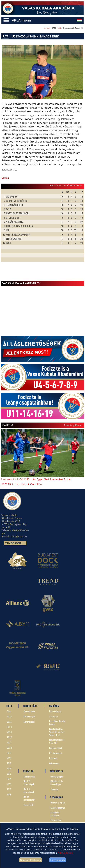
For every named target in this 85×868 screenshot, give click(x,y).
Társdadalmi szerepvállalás (57, 822)
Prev (5, 234)
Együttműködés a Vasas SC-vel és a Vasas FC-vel (57, 732)
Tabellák (54, 789)
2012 (9, 789)
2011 (9, 794)
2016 (59, 28)
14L (81, 185)
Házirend (53, 758)
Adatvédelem (65, 853)
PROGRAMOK (56, 797)
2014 (9, 779)
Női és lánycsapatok (29, 798)
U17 (5, 36)
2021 (9, 742)
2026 (9, 716)
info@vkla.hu (19, 536)
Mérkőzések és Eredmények (57, 783)
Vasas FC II (28, 805)
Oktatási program (58, 802)
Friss (9, 711)
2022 (9, 737)
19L (75, 185)
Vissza (5, 178)
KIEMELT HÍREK (30, 706)
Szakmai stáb (29, 776)
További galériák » (73, 425)
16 (60, 185)
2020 (9, 748)
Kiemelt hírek (29, 711)
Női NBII (70, 185)
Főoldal (47, 28)
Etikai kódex (54, 763)
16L (78, 185)
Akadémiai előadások (55, 814)
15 (62, 185)
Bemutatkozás (55, 711)
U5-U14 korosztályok (29, 790)
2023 (9, 732)
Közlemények (29, 716)
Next (80, 234)
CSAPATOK (28, 771)
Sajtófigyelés (29, 722)
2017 (9, 763)
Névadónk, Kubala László (57, 723)
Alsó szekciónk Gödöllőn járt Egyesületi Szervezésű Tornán (36, 479)
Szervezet (53, 716)
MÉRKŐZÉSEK (56, 771)
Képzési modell (56, 748)
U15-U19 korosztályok (29, 783)
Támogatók (13, 543)
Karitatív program (58, 808)
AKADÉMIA (54, 706)
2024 (9, 727)
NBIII (51, 185)
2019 (9, 753)
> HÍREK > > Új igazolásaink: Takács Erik (63, 28)
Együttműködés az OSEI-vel (57, 741)
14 (65, 185)
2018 (9, 758)
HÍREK (9, 706)
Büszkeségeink (56, 753)
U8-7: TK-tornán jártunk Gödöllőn (21, 484)
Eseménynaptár (57, 776)
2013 (9, 784)
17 (57, 185)
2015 (9, 774)
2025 (9, 722)
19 (55, 185)
